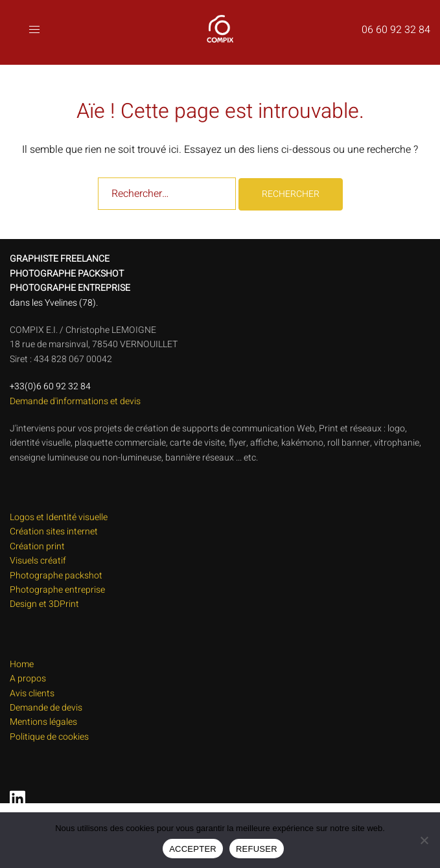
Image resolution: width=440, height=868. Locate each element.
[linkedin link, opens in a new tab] (15, 794)
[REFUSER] (424, 840)
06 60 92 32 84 (396, 30)
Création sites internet (54, 531)
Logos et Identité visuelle (59, 517)
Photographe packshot (56, 576)
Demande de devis (46, 708)
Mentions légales (43, 722)
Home (22, 664)
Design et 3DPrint (44, 604)
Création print (37, 546)
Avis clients (32, 693)
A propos (28, 679)
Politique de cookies (49, 737)
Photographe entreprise (57, 590)
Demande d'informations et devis (75, 401)
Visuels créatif (38, 561)
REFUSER (257, 849)
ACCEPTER (193, 849)
